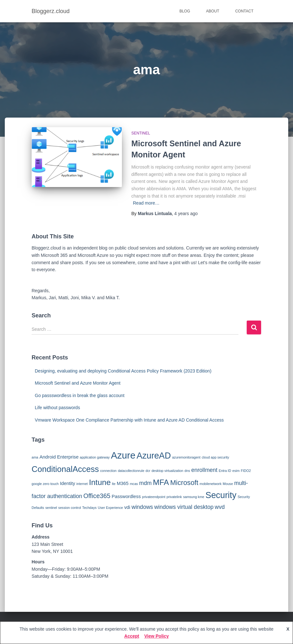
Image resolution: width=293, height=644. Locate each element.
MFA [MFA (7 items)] (161, 482)
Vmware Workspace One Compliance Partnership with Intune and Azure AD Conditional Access (129, 420)
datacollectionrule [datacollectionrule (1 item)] (131, 471)
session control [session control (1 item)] (70, 508)
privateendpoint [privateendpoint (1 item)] (154, 497)
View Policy (157, 636)
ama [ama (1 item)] (35, 457)
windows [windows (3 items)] (142, 507)
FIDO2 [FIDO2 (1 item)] (246, 471)
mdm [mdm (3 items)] (145, 483)
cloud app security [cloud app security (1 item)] (215, 457)
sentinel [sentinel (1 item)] (51, 508)
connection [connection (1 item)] (109, 471)
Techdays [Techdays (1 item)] (90, 508)
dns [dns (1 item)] (187, 471)
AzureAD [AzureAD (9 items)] (154, 456)
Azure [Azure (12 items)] (123, 455)
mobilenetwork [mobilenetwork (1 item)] (210, 484)
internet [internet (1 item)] (82, 484)
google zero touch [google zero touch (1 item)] (45, 484)
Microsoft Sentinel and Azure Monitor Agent (78, 383)
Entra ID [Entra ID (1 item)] (225, 471)
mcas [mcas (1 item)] (134, 484)
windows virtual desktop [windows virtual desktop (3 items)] (184, 507)
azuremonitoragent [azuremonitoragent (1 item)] (186, 457)
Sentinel (141, 133)
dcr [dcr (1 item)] (148, 471)
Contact (244, 11)
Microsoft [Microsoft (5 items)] (184, 483)
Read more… (146, 203)
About (213, 11)
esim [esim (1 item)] (236, 471)
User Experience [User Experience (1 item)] (111, 508)
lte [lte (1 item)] (114, 484)
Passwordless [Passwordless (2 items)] (126, 496)
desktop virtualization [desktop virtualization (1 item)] (168, 471)
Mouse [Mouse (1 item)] (228, 484)
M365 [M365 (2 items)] (123, 483)
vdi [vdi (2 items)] (127, 507)
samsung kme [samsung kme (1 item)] (194, 497)
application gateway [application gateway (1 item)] (95, 457)
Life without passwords (57, 408)
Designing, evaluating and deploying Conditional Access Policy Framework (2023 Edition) (123, 371)
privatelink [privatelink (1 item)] (174, 497)
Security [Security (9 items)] (221, 495)
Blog (185, 11)
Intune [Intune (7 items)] (100, 482)
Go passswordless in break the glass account (80, 395)
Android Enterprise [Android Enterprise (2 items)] (59, 457)
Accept (132, 636)
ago (186, 213)
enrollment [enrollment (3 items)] (204, 470)
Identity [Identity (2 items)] (68, 483)
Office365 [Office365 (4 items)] (97, 496)
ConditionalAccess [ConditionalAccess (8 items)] (65, 469)
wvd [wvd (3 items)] (220, 507)
